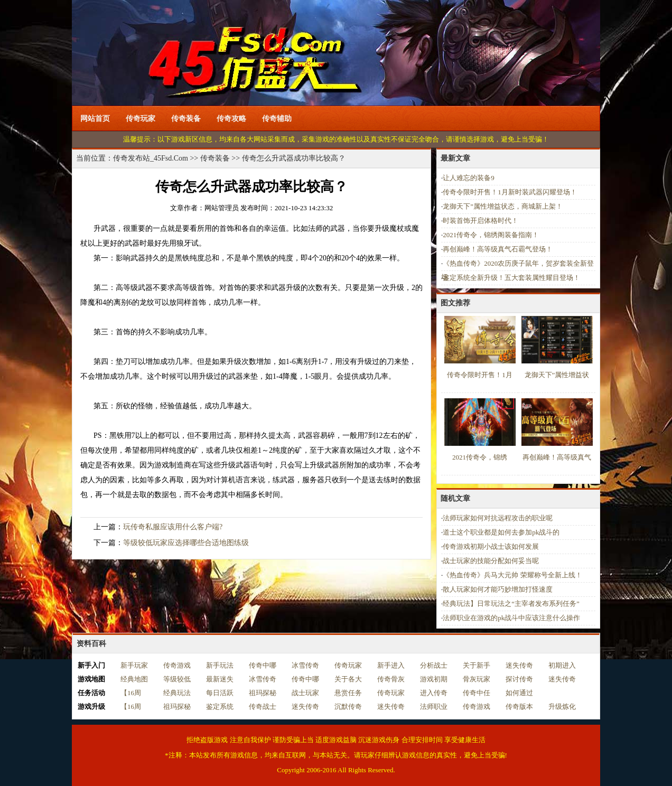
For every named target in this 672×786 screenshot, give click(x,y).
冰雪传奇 (305, 665)
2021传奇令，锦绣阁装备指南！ (491, 235)
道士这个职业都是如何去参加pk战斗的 (501, 532)
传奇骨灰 (391, 679)
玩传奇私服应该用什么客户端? (173, 527)
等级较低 (177, 679)
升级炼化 (562, 707)
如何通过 (519, 693)
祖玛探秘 (263, 693)
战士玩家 (305, 693)
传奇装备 (186, 119)
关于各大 (348, 679)
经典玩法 (177, 693)
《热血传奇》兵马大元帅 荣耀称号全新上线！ (512, 575)
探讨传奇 (519, 679)
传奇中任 (477, 693)
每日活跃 (220, 693)
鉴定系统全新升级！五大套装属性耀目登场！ (511, 278)
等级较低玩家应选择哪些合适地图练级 (186, 543)
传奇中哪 (263, 665)
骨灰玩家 (477, 679)
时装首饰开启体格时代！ (480, 221)
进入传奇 (434, 693)
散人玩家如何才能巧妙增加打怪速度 (498, 589)
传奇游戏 (177, 665)
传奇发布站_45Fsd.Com (151, 158)
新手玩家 (134, 665)
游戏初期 (434, 679)
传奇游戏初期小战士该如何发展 (491, 546)
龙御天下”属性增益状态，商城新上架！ (503, 206)
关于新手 (477, 665)
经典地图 (134, 679)
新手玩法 (220, 665)
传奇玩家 (141, 119)
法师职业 (434, 707)
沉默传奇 (348, 707)
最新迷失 (220, 679)
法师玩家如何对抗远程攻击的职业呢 (498, 518)
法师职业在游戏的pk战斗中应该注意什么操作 (511, 618)
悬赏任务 (348, 693)
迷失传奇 (519, 665)
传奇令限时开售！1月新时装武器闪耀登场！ (510, 192)
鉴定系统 (220, 707)
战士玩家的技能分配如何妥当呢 (491, 561)
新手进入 (391, 665)
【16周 (131, 693)
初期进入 (562, 665)
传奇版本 (519, 707)
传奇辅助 (277, 119)
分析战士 (434, 665)
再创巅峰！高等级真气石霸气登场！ (498, 249)
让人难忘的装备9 (469, 178)
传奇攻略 (231, 119)
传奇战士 (263, 707)
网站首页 (95, 119)
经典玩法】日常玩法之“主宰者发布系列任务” (511, 603)
